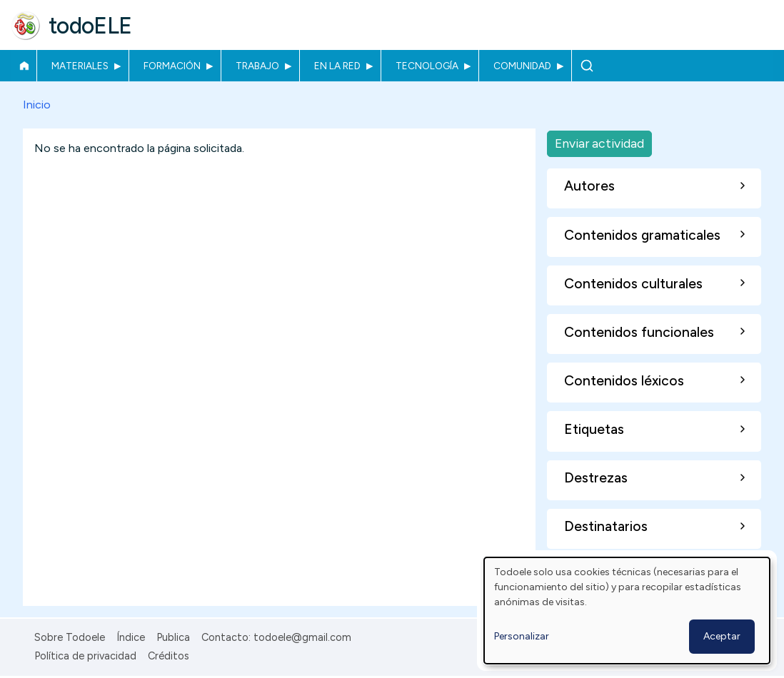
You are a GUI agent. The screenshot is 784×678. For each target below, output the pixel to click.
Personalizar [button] (522, 636)
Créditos (169, 656)
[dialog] (627, 611)
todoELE (90, 26)
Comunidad (522, 66)
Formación (172, 66)
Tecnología (427, 66)
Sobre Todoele (70, 637)
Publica (173, 637)
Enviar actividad (599, 143)
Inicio (24, 66)
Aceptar (722, 636)
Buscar (587, 66)
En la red (337, 66)
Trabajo (257, 66)
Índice (131, 637)
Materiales (80, 66)
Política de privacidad (85, 656)
